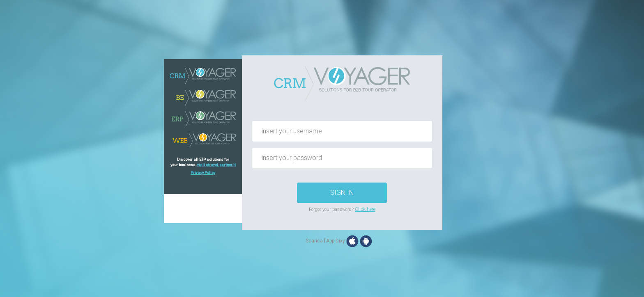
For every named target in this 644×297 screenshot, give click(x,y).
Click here (365, 209)
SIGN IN (342, 193)
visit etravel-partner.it (216, 165)
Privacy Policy (203, 173)
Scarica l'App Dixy (325, 241)
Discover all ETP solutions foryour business (203, 162)
